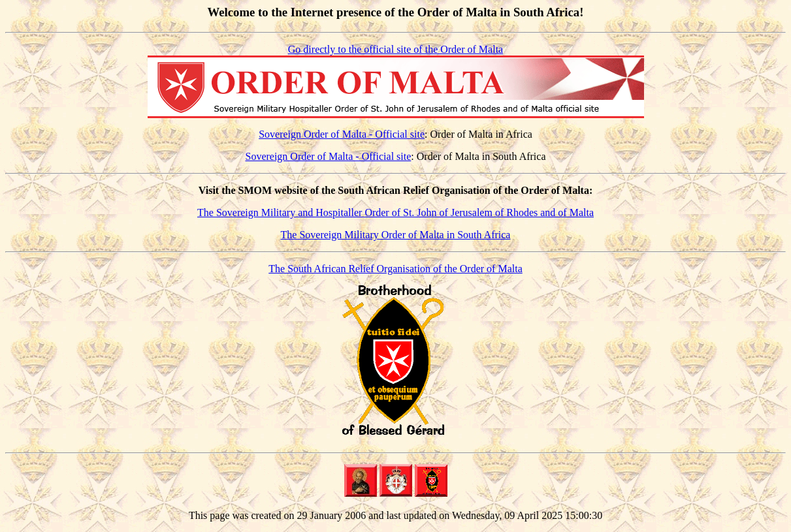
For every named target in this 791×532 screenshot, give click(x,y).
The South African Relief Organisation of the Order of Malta (395, 269)
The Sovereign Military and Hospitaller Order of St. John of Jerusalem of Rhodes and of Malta (395, 212)
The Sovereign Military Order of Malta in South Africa (396, 235)
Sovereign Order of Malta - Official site (342, 134)
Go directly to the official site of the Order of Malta (395, 49)
